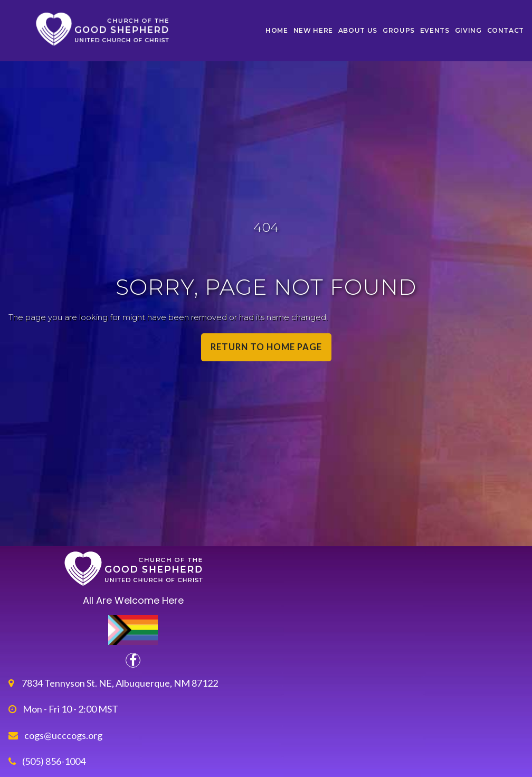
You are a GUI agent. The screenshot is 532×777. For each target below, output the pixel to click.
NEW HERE (313, 30)
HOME (277, 30)
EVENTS (435, 30)
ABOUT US (358, 30)
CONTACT (506, 30)
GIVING (468, 30)
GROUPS (399, 30)
